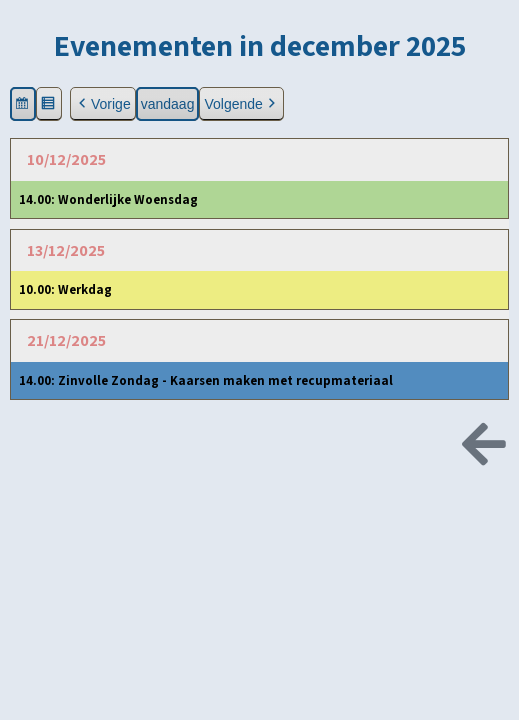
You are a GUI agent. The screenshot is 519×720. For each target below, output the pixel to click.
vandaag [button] (168, 104)
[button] (23, 104)
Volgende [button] (241, 104)
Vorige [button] (103, 104)
